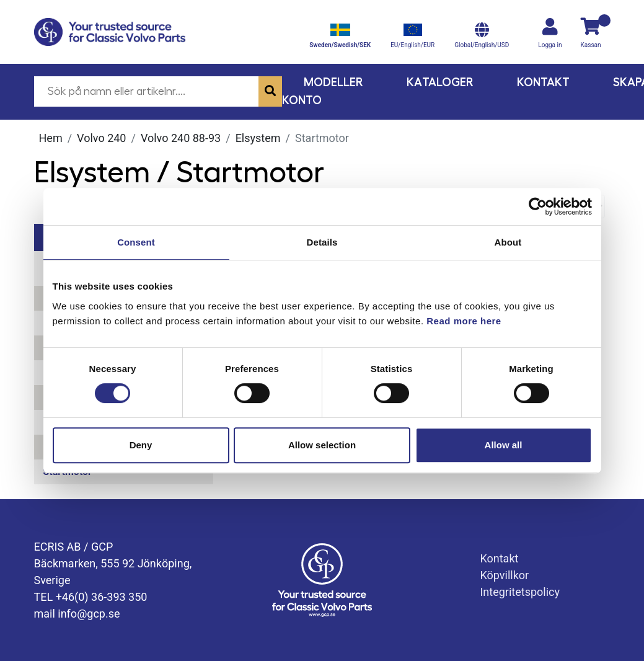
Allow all (504, 445)
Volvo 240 (101, 138)
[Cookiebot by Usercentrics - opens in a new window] (538, 206)
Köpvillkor (504, 575)
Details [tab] (322, 242)
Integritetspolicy (520, 592)
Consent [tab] (136, 242)
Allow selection (322, 445)
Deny (141, 445)
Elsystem (258, 138)
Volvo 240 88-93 (181, 138)
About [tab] (508, 242)
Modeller (333, 82)
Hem (51, 138)
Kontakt (543, 82)
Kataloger (440, 82)
